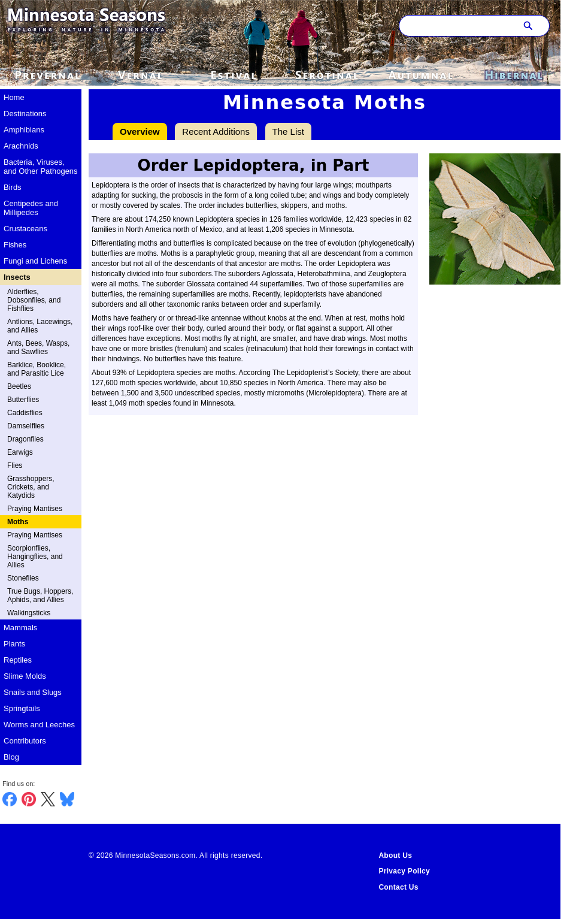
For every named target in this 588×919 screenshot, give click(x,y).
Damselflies (26, 426)
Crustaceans (25, 229)
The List (288, 131)
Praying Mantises (35, 509)
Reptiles (18, 660)
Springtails (22, 708)
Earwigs (20, 452)
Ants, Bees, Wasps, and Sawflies (38, 347)
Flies (15, 465)
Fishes (15, 245)
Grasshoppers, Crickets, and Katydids (31, 487)
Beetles (19, 386)
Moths (18, 522)
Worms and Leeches (39, 725)
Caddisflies (25, 413)
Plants (14, 644)
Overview (140, 131)
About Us (395, 855)
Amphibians (24, 130)
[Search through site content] (456, 26)
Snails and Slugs (33, 692)
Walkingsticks (29, 613)
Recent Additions (216, 131)
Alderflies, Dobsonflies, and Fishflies (34, 300)
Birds (13, 187)
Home (14, 97)
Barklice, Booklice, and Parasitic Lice (37, 369)
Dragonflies (25, 439)
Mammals (20, 628)
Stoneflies (23, 578)
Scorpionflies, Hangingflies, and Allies (35, 557)
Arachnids (21, 146)
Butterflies (23, 400)
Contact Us (398, 887)
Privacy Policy (404, 871)
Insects (17, 277)
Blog (11, 757)
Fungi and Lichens (35, 261)
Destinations (25, 114)
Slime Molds (25, 676)
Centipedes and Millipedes (31, 208)
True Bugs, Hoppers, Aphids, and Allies (40, 595)
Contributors (25, 741)
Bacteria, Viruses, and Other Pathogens (41, 167)
